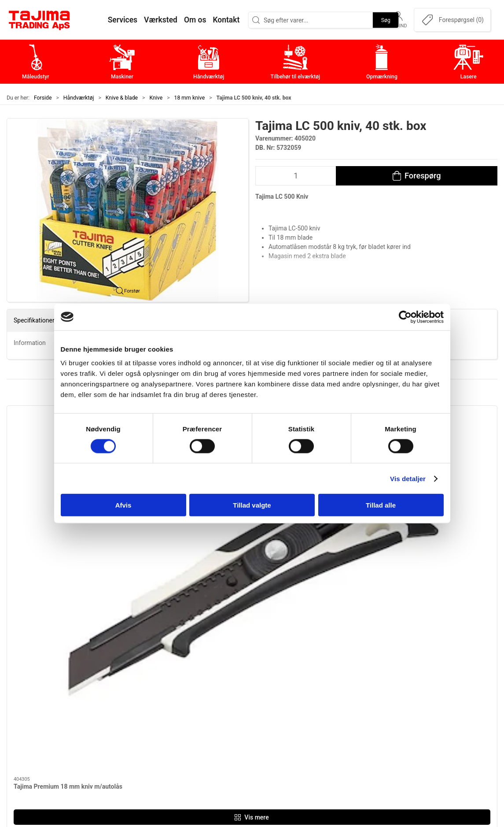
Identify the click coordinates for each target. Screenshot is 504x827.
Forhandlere (369, 733)
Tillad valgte (252, 505)
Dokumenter (370, 719)
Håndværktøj (79, 98)
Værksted (366, 692)
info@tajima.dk (116, 726)
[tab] (237, 568)
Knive (156, 98)
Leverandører (371, 706)
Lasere (197, 733)
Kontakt (363, 678)
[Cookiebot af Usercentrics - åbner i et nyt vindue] (405, 317)
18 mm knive (190, 98)
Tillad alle (381, 505)
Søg (386, 20)
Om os (361, 665)
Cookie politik (372, 747)
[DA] (40, 20)
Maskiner (201, 678)
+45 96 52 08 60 (117, 717)
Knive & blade (122, 98)
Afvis (123, 505)
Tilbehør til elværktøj (219, 706)
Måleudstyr (204, 665)
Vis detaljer (408, 478)
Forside (43, 98)
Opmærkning (207, 719)
